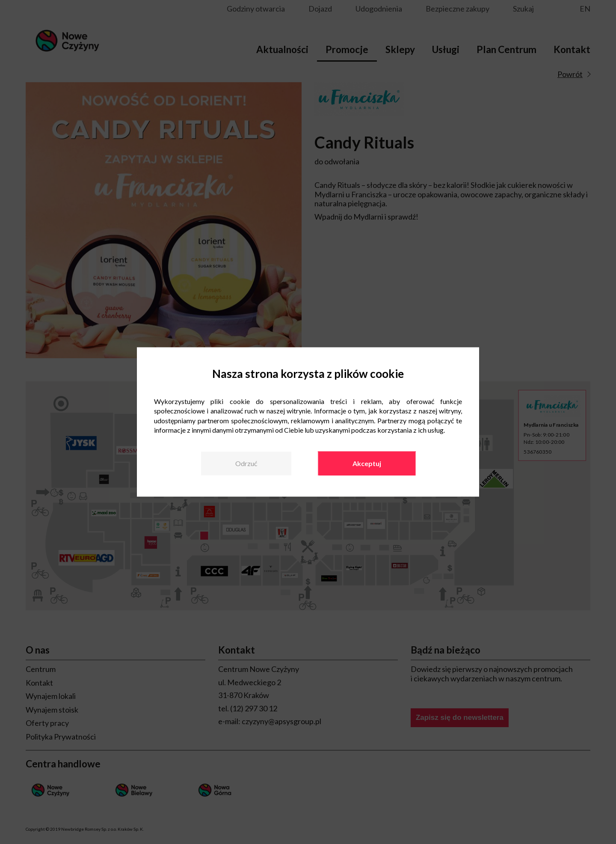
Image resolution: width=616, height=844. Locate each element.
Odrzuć (246, 463)
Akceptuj (367, 463)
